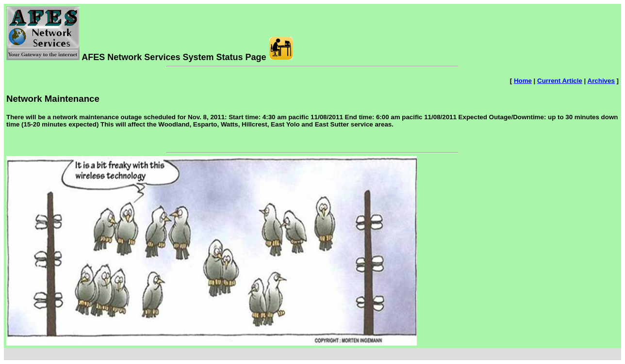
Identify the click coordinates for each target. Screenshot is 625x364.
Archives (601, 81)
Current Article (560, 81)
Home (523, 81)
